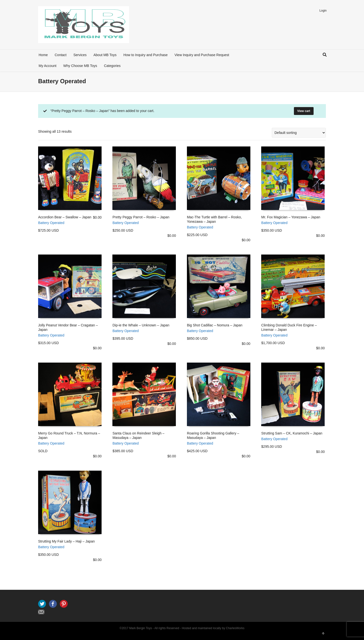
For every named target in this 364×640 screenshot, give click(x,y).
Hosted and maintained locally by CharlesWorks (213, 628)
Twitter (42, 604)
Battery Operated (51, 223)
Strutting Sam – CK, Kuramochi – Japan (292, 433)
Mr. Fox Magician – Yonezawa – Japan (291, 217)
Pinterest (64, 604)
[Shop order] (299, 133)
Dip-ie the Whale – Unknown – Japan (141, 325)
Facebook (53, 604)
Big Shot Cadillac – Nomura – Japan (215, 325)
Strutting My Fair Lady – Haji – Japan (66, 541)
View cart (304, 111)
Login (323, 11)
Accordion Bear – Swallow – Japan (65, 217)
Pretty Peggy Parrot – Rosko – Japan (141, 217)
